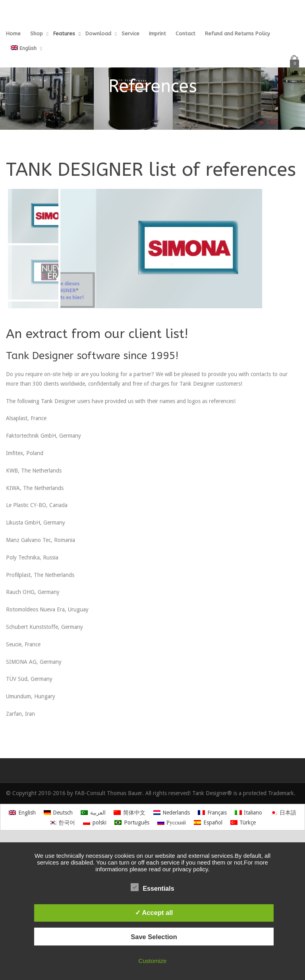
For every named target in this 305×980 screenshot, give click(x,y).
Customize (153, 961)
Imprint (157, 34)
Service (130, 34)
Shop (37, 34)
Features (64, 34)
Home (13, 34)
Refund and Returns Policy (237, 34)
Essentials (152, 888)
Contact (185, 34)
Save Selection (154, 937)
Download (98, 34)
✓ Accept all (154, 913)
